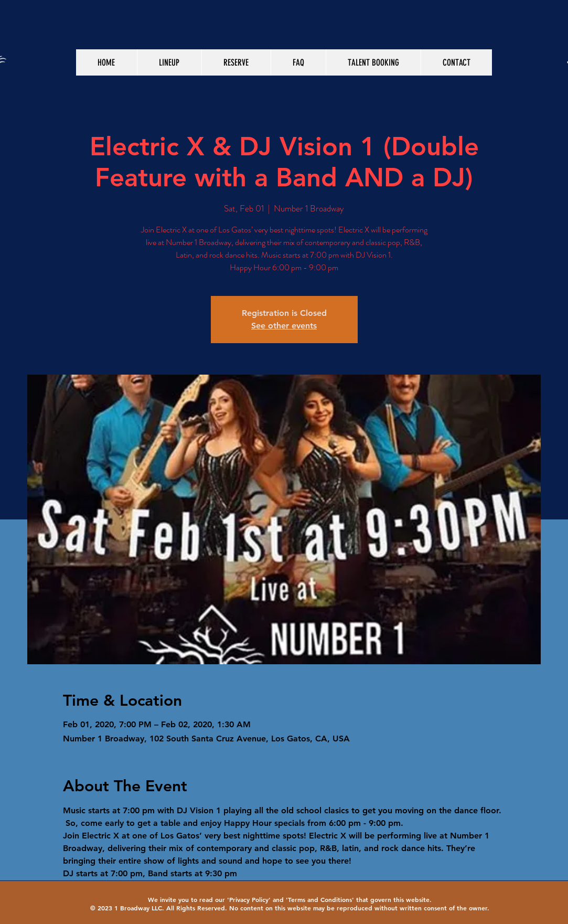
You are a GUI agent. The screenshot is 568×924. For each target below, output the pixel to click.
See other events (284, 326)
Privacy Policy (249, 899)
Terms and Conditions (320, 899)
